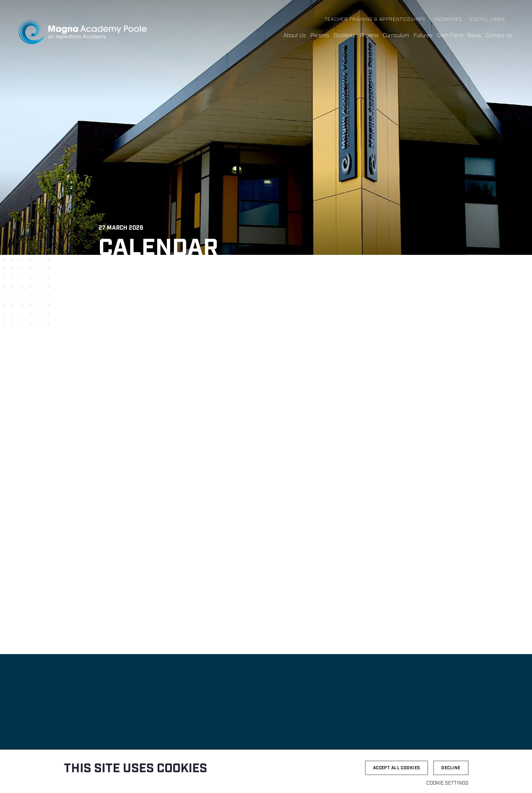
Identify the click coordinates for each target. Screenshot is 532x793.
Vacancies (448, 20)
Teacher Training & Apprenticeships (375, 20)
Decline (451, 768)
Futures (423, 36)
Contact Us (499, 36)
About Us (295, 36)
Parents (320, 36)
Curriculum (396, 36)
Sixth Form (450, 36)
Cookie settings (447, 783)
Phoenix (369, 36)
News (474, 36)
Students (345, 36)
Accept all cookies (397, 768)
